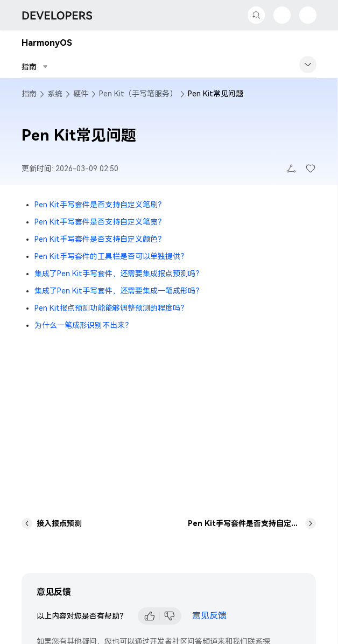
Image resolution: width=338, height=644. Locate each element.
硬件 (81, 94)
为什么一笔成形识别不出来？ (83, 325)
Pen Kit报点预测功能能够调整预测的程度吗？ (111, 308)
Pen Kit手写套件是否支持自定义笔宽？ (100, 222)
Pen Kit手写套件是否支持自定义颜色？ (100, 239)
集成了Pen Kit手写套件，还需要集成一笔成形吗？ (119, 291)
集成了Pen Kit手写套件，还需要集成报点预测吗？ (119, 274)
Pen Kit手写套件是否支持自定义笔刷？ (100, 205)
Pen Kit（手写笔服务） (138, 94)
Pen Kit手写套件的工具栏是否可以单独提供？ (111, 256)
